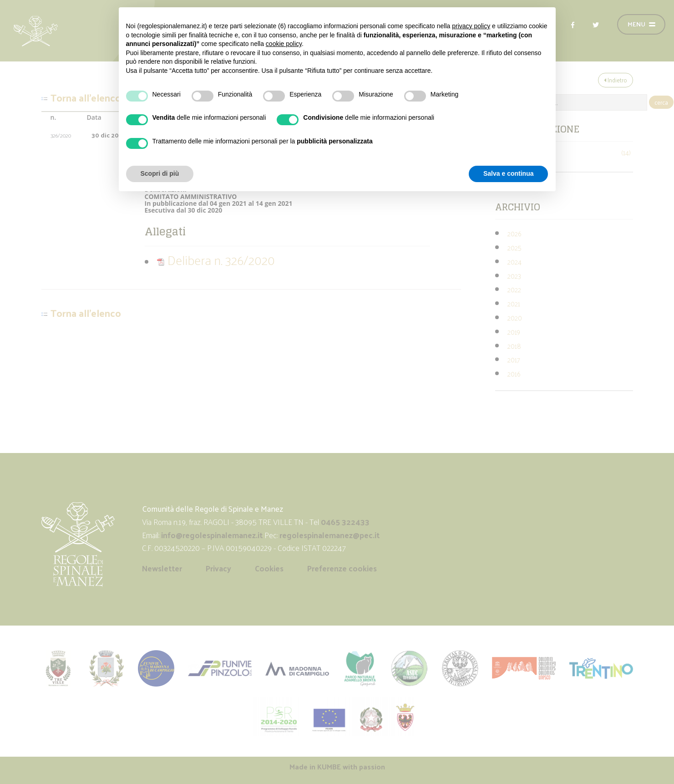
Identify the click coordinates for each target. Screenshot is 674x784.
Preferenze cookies (342, 568)
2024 (514, 262)
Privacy (218, 568)
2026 (514, 233)
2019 (514, 332)
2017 (514, 359)
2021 (514, 303)
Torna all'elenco (86, 98)
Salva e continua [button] (508, 173)
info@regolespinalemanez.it (212, 535)
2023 (514, 276)
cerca (661, 102)
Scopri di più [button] (160, 173)
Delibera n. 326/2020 (216, 260)
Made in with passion (337, 766)
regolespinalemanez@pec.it (330, 535)
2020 (515, 318)
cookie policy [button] (284, 44)
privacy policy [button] (471, 26)
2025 (514, 247)
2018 (514, 346)
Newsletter (162, 568)
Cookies (269, 568)
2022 (514, 289)
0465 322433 (345, 522)
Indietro (616, 80)
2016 (514, 374)
